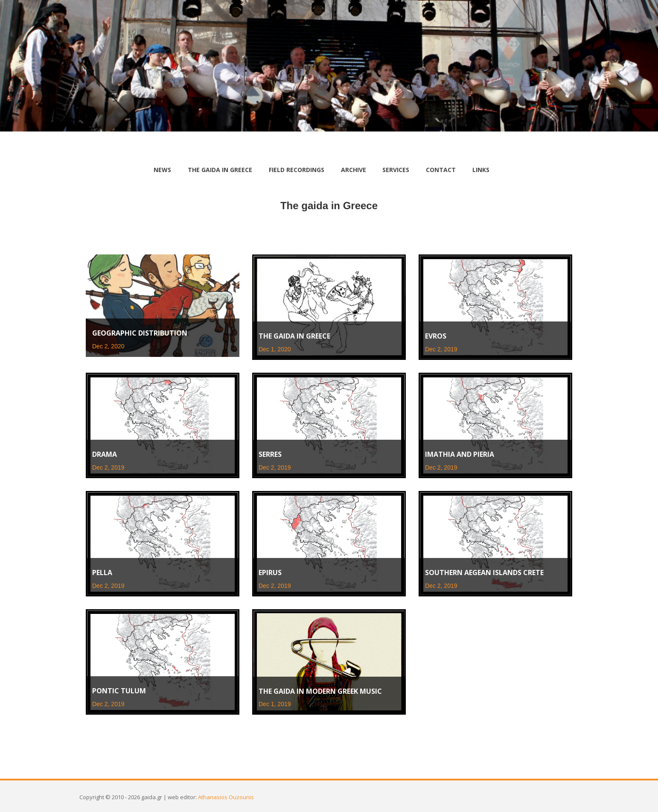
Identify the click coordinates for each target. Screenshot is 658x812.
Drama (105, 454)
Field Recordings (297, 170)
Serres (270, 454)
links (481, 170)
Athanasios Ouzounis (226, 797)
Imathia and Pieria (460, 454)
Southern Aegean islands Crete (484, 572)
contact (441, 170)
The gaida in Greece (294, 336)
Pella (102, 572)
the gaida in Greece (220, 170)
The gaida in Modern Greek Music (320, 691)
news (162, 170)
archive (354, 170)
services (396, 170)
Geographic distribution (140, 333)
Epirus (270, 572)
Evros (436, 336)
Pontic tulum (119, 691)
